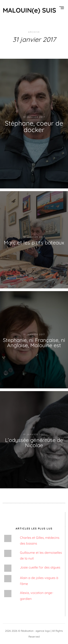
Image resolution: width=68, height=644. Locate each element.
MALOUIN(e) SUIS (29, 10)
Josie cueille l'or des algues (40, 567)
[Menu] (62, 8)
